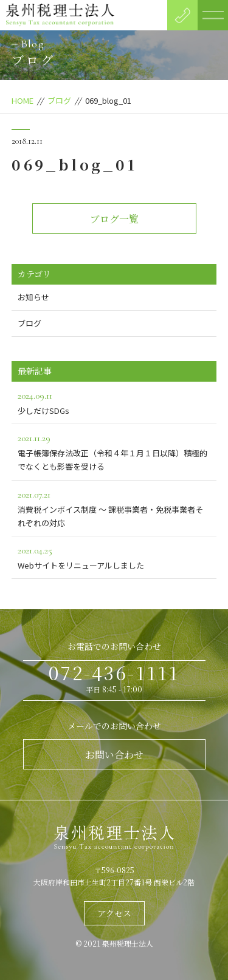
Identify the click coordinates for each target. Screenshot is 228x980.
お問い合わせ (114, 755)
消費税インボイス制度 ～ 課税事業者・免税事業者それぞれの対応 (114, 508)
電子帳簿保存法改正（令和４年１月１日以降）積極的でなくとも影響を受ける (114, 451)
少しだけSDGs (114, 402)
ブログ (59, 100)
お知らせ (33, 297)
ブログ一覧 (114, 219)
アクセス (114, 913)
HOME (22, 100)
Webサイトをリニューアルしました (114, 557)
